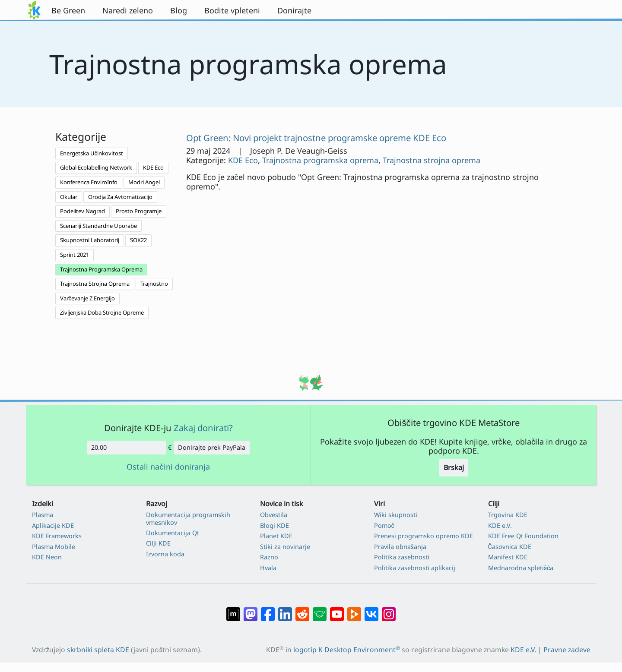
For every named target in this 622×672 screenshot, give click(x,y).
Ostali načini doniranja (168, 467)
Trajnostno (154, 284)
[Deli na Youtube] (337, 610)
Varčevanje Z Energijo (88, 298)
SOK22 (138, 240)
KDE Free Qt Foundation (523, 536)
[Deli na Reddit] (302, 610)
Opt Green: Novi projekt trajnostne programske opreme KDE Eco (316, 138)
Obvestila (274, 515)
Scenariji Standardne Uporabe (98, 226)
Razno (269, 557)
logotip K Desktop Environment (347, 650)
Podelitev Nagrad (83, 211)
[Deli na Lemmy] (320, 610)
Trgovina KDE (508, 515)
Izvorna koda (165, 554)
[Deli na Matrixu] (233, 610)
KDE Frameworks (57, 536)
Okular (69, 197)
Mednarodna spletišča (521, 568)
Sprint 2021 (75, 255)
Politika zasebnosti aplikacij (415, 568)
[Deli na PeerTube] (354, 610)
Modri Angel (144, 182)
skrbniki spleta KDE (98, 650)
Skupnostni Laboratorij (90, 240)
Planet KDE (276, 536)
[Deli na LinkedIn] (285, 610)
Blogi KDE (275, 525)
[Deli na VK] (371, 610)
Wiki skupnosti (396, 515)
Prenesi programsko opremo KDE (424, 536)
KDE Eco (153, 167)
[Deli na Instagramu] (389, 610)
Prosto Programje (139, 211)
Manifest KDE (508, 557)
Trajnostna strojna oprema (432, 160)
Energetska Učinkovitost (92, 153)
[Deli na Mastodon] (251, 610)
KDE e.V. (500, 525)
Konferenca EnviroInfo (89, 182)
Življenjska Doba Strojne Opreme (102, 312)
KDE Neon (47, 557)
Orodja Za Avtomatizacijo (120, 197)
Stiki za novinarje (285, 547)
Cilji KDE (158, 543)
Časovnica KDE (510, 547)
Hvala (268, 568)
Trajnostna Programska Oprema (101, 269)
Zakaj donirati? (203, 428)
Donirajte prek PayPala (212, 447)
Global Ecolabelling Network (96, 167)
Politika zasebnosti (402, 557)
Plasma (43, 515)
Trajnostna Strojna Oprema (95, 284)
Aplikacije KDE (53, 525)
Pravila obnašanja (400, 547)
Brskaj (454, 467)
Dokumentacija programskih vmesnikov (188, 519)
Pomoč (384, 525)
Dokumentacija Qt (173, 533)
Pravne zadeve (567, 650)
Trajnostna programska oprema (320, 160)
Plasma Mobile (54, 547)
